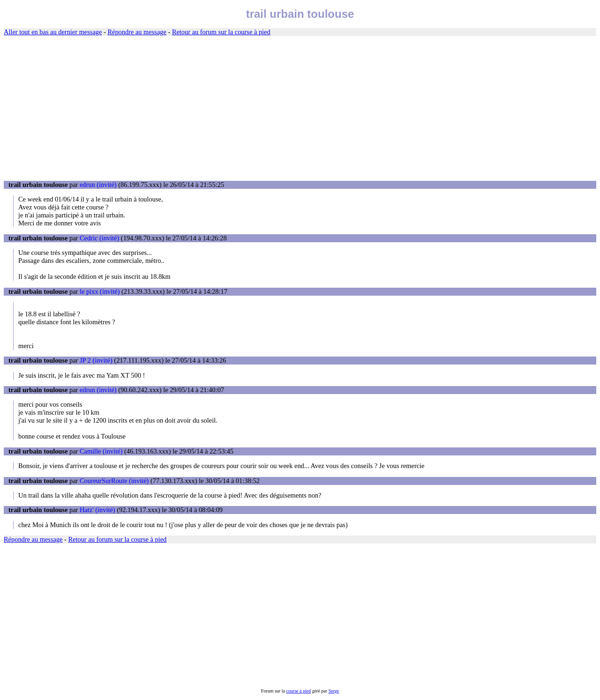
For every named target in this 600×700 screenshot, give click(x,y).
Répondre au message (137, 32)
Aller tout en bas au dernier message (53, 32)
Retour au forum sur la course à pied (221, 32)
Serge (334, 691)
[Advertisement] (300, 109)
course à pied (298, 691)
